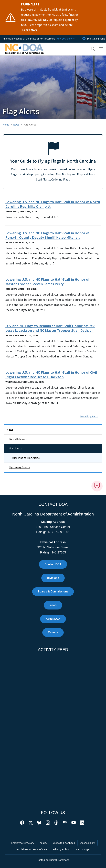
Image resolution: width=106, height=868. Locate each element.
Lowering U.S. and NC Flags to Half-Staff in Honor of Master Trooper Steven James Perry (47, 282)
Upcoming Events (20, 467)
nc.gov (44, 843)
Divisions (53, 578)
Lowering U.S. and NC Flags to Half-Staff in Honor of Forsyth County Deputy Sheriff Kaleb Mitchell (47, 235)
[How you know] (66, 39)
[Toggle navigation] (101, 49)
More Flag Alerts (89, 417)
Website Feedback (64, 843)
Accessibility (88, 843)
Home (6, 125)
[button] (91, 49)
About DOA (53, 619)
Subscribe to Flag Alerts (26, 458)
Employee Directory (23, 843)
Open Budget (82, 849)
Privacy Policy (61, 849)
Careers (53, 632)
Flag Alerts (16, 449)
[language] (96, 39)
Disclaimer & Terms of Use (31, 849)
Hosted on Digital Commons (53, 860)
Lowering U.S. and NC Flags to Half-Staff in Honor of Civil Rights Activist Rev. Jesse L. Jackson (51, 375)
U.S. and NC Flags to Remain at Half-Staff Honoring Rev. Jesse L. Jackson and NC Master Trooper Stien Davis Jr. (50, 328)
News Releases (18, 439)
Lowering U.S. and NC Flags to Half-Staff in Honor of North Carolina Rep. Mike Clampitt (53, 204)
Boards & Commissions (53, 592)
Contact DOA (53, 564)
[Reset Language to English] (84, 39)
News (16, 125)
